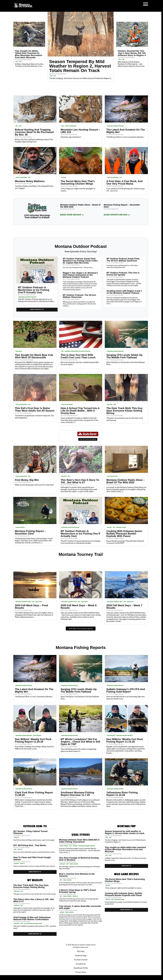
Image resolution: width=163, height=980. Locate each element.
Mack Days (39, 602)
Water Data (71, 977)
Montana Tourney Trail (23, 602)
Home (42, 977)
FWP (20, 62)
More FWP (126, 866)
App (17, 62)
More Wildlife (35, 934)
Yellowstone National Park (33, 923)
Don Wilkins (37, 735)
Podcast (63, 977)
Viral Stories (64, 846)
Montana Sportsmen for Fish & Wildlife (78, 351)
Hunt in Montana (71, 126)
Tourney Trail (97, 977)
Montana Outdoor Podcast (27, 297)
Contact (120, 977)
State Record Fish (109, 977)
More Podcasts (37, 309)
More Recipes (126, 910)
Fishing (56, 977)
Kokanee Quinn (121, 527)
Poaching (19, 351)
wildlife (110, 404)
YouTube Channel (81, 960)
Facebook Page (81, 956)
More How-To (35, 872)
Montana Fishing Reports (115, 126)
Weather (80, 977)
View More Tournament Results (81, 629)
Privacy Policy (81, 972)
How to (16, 837)
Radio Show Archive (72, 215)
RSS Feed (81, 951)
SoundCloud (81, 964)
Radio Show (142, 977)
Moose (62, 912)
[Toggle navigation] (146, 4)
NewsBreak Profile (81, 968)
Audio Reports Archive (117, 215)
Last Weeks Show (112, 476)
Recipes (88, 977)
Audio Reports (20, 527)
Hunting (48, 977)
